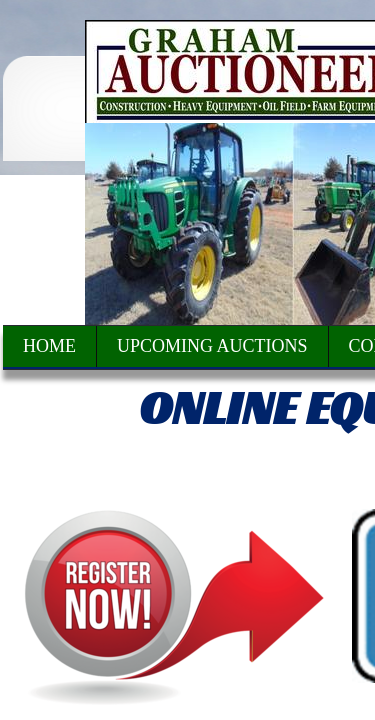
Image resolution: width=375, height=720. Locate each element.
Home (49, 346)
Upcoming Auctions (212, 346)
